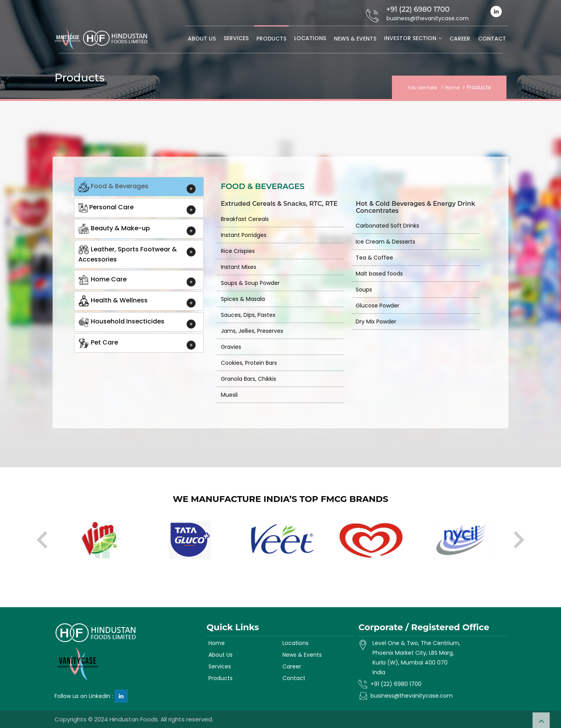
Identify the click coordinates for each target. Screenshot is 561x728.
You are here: (423, 87)
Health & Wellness (113, 301)
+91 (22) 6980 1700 (396, 684)
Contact (492, 39)
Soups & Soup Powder (250, 283)
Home (452, 87)
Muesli (229, 395)
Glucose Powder (378, 306)
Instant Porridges (244, 235)
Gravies (231, 347)
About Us (202, 39)
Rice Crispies (238, 251)
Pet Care (98, 343)
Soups (364, 290)
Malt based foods (379, 274)
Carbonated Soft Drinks (387, 226)
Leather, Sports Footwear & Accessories (128, 254)
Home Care (102, 280)
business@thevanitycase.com (412, 696)
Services (236, 38)
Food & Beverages (113, 187)
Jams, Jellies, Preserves (252, 331)
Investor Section (410, 38)
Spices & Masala (243, 299)
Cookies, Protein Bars (249, 363)
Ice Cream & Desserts (385, 242)
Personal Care (106, 208)
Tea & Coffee (374, 258)
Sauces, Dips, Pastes (248, 315)
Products (271, 39)
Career (460, 39)
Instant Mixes (239, 267)
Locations (310, 38)
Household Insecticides (121, 322)
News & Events (355, 39)
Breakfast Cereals (245, 219)
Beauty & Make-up (114, 229)
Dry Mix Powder (376, 322)
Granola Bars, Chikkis (249, 379)
